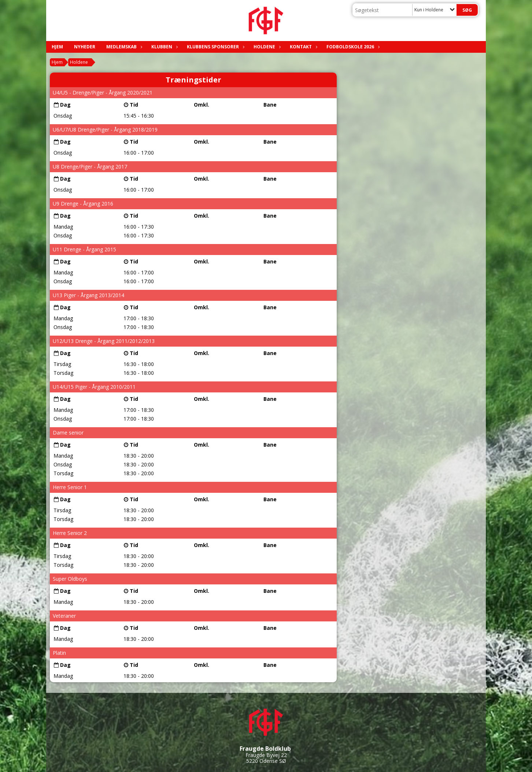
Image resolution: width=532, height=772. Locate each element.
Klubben (164, 47)
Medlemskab (123, 47)
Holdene (266, 47)
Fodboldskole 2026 (352, 47)
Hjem (57, 47)
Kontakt (303, 47)
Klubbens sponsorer (215, 47)
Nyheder (85, 47)
